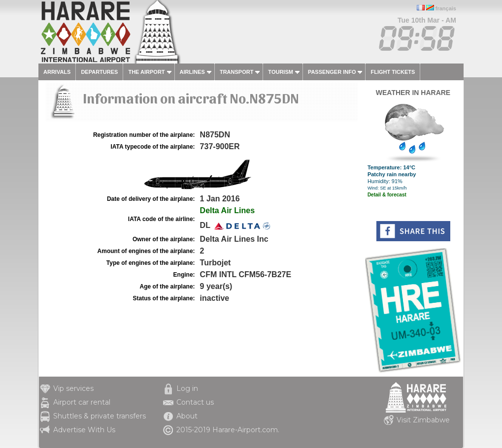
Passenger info (332, 72)
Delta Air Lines (227, 210)
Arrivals (57, 72)
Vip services (73, 388)
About (187, 416)
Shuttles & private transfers (100, 416)
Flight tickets (393, 72)
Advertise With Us (84, 430)
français (446, 8)
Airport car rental (82, 402)
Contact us (195, 402)
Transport (236, 72)
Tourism (281, 72)
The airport (146, 72)
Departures (99, 72)
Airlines (192, 72)
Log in (187, 388)
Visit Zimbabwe (423, 420)
